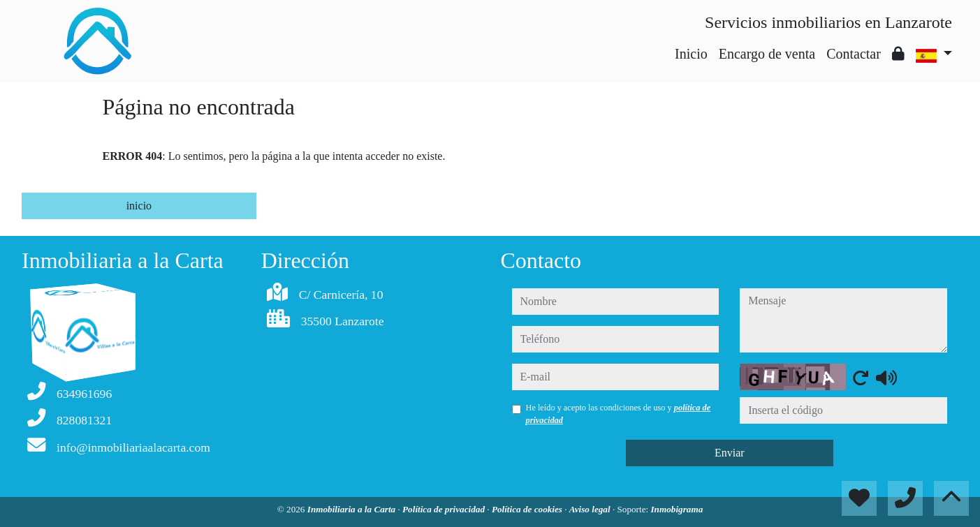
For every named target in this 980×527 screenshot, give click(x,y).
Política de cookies (528, 509)
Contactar (854, 54)
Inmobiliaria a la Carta (353, 509)
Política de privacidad (445, 509)
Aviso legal (591, 509)
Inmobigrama (677, 509)
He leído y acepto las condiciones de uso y (619, 414)
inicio (139, 206)
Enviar (730, 453)
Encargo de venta (767, 54)
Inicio (691, 54)
